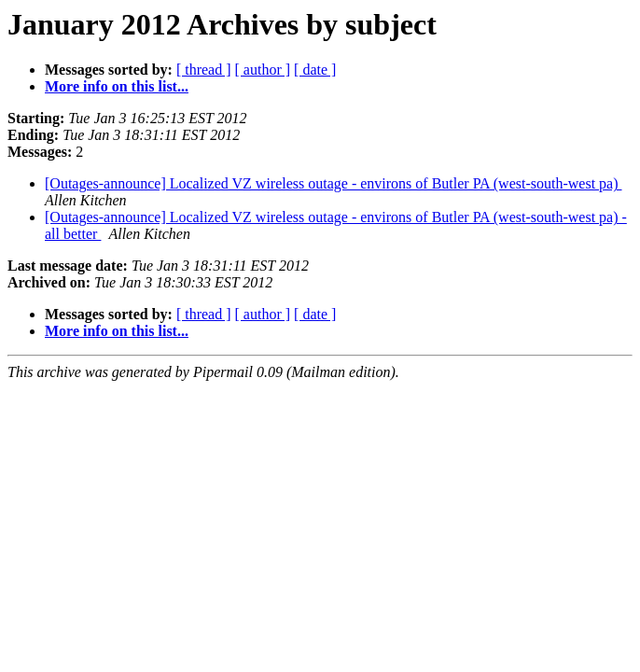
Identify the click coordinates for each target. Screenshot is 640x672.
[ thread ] (204, 70)
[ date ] (315, 70)
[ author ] (263, 70)
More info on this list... (117, 86)
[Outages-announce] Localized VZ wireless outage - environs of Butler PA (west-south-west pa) (334, 183)
